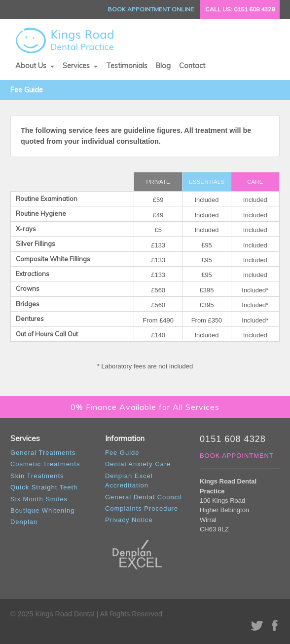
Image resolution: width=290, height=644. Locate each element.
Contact (192, 66)
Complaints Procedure (142, 508)
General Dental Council (144, 497)
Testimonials (127, 66)
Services (77, 66)
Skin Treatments (37, 476)
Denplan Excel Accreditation (129, 481)
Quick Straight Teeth (44, 487)
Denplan (24, 522)
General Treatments (43, 453)
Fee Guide (122, 453)
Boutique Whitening (42, 510)
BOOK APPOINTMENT (237, 456)
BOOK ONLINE (151, 9)
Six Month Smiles (39, 499)
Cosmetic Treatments (45, 464)
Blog (163, 66)
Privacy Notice (129, 520)
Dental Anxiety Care (138, 464)
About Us (32, 66)
